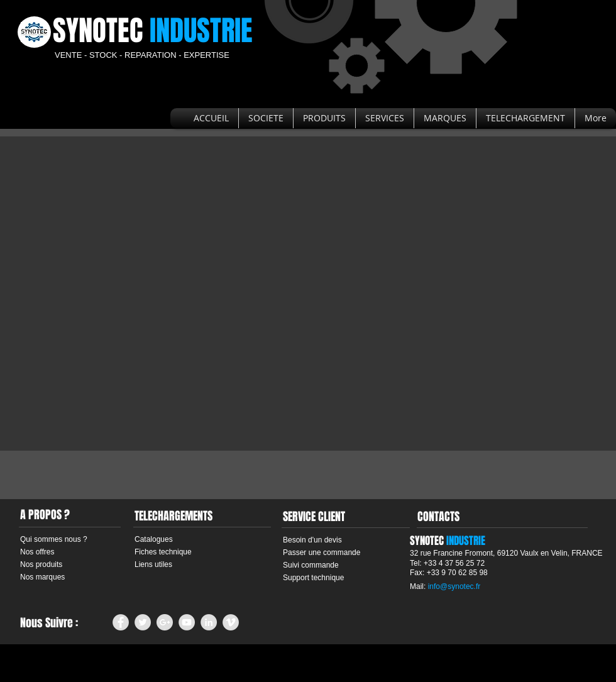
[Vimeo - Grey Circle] (231, 622)
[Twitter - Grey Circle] (143, 622)
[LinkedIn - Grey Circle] (209, 622)
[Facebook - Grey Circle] (121, 622)
